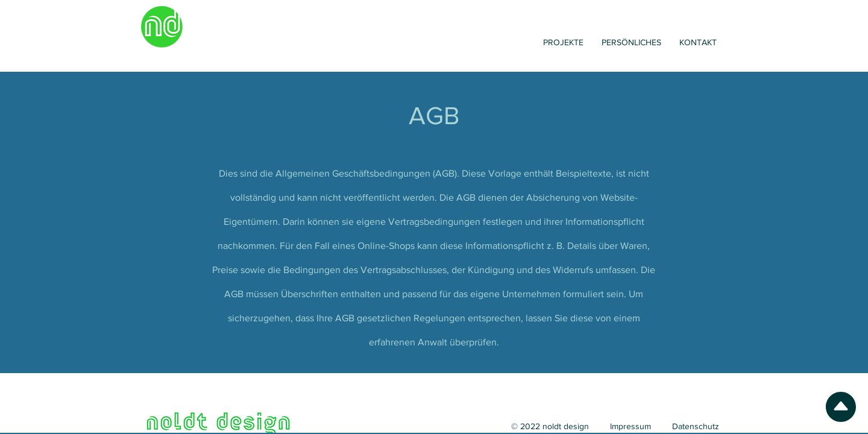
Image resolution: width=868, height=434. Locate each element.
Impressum (631, 426)
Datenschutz (696, 426)
